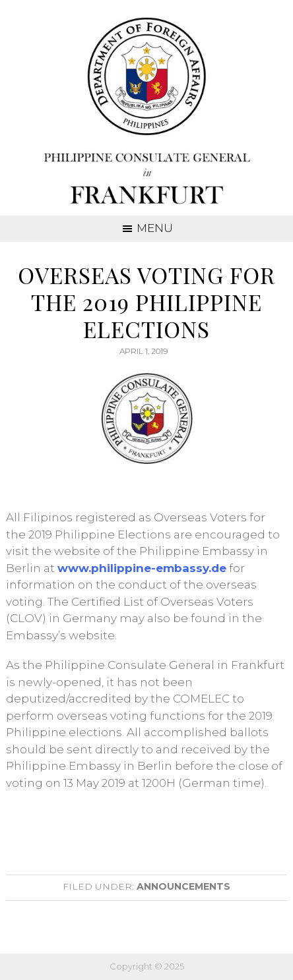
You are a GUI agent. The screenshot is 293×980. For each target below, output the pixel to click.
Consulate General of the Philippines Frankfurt (147, 113)
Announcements (183, 886)
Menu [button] (155, 228)
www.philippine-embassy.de (142, 568)
